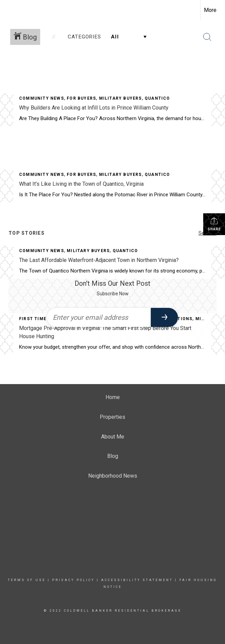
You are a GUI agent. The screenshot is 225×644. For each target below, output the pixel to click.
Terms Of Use (27, 580)
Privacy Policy (73, 580)
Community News (42, 98)
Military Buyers (120, 98)
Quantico (157, 98)
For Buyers (81, 98)
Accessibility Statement (137, 580)
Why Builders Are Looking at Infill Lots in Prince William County (94, 108)
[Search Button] (207, 37)
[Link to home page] (9, 9)
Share (214, 224)
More (210, 10)
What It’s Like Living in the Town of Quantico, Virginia (81, 184)
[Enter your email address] (99, 317)
